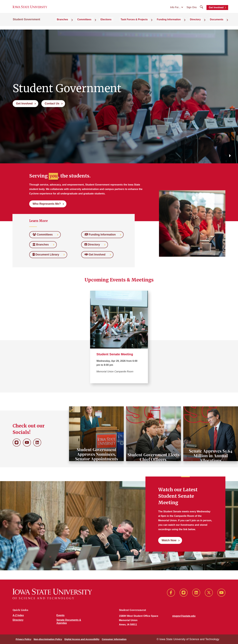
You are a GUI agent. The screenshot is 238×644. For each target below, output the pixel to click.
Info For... (175, 9)
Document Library (47, 255)
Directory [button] (200, 23)
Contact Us (52, 104)
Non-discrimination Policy (48, 639)
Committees (44, 235)
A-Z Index (18, 615)
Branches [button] (83, 23)
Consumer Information (114, 639)
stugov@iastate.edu (184, 616)
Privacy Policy (24, 639)
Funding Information (101, 235)
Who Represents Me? (47, 204)
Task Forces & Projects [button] (145, 23)
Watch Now (169, 540)
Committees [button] (101, 23)
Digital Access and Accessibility (82, 639)
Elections (120, 23)
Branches (42, 245)
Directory (93, 245)
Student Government (26, 23)
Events (60, 615)
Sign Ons (192, 9)
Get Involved (216, 10)
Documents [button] (219, 23)
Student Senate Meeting (115, 354)
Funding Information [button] (177, 23)
